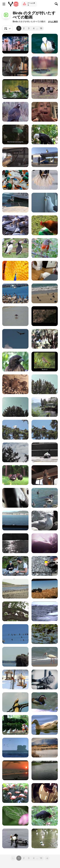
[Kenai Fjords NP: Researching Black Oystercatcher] (45, 566)
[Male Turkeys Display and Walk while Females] (45, 89)
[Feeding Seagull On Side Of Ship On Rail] (45, 203)
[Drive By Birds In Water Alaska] (45, 407)
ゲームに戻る (31, 4)
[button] (53, 22)
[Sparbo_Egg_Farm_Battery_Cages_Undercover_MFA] (45, 543)
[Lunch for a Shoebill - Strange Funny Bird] (45, 793)
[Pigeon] (45, 679)
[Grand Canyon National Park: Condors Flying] (15, 339)
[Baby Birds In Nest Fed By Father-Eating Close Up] (15, 384)
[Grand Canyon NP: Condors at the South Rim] (45, 316)
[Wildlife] (15, 225)
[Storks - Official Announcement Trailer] (15, 44)
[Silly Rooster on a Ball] (45, 225)
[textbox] (7, 28)
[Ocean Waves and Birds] (15, 748)
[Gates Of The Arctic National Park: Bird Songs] (45, 362)
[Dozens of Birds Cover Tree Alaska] (15, 407)
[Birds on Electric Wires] (15, 634)
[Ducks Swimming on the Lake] (45, 838)
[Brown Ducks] (45, 725)
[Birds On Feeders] (15, 679)
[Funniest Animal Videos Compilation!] (45, 271)
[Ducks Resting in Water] (15, 180)
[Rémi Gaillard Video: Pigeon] (45, 157)
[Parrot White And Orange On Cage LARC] (45, 475)
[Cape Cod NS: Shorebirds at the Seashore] (15, 589)
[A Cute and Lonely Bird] (15, 316)
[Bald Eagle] (45, 134)
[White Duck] (15, 838)
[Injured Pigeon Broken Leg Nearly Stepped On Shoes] (45, 452)
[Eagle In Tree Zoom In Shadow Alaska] (15, 452)
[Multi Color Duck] (45, 702)
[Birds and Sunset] (15, 770)
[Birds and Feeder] (45, 66)
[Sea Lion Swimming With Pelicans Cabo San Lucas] (45, 498)
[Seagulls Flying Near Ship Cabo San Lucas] (15, 543)
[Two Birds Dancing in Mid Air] (45, 770)
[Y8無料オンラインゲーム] (13, 4)
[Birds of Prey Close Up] (15, 112)
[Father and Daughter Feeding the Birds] (15, 725)
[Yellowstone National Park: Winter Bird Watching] (45, 611)
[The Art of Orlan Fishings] (45, 180)
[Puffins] (15, 248)
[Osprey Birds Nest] (15, 657)
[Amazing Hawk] (15, 362)
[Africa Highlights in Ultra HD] (15, 816)
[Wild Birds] (15, 89)
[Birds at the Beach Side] (45, 293)
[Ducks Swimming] (45, 634)
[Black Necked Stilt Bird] (45, 748)
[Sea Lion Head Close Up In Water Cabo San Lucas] (15, 203)
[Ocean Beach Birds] (45, 657)
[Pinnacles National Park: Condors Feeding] (45, 589)
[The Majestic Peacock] (15, 271)
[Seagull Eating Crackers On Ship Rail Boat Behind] (15, 521)
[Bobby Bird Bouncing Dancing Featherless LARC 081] (15, 157)
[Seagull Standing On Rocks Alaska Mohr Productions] (45, 521)
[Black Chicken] (45, 816)
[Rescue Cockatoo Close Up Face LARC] (15, 66)
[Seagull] (45, 44)
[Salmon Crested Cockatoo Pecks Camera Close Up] (15, 498)
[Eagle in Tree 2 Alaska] (15, 430)
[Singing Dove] (15, 702)
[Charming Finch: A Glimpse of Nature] (45, 248)
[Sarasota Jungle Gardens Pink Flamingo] (15, 793)
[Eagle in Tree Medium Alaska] (45, 430)
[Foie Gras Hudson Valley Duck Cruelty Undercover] (15, 134)
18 (41, 28)
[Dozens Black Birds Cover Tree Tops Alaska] (45, 384)
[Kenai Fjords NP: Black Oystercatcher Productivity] (15, 566)
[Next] (47, 858)
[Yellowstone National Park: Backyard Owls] (15, 611)
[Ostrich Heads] (45, 339)
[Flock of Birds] (15, 293)
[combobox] (7, 28)
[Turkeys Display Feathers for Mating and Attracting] (15, 475)
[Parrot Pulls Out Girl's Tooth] (45, 112)
